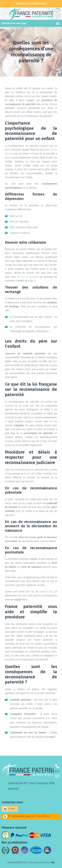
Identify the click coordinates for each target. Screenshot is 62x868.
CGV (53, 863)
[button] (58, 23)
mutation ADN (46, 592)
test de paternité (30, 277)
